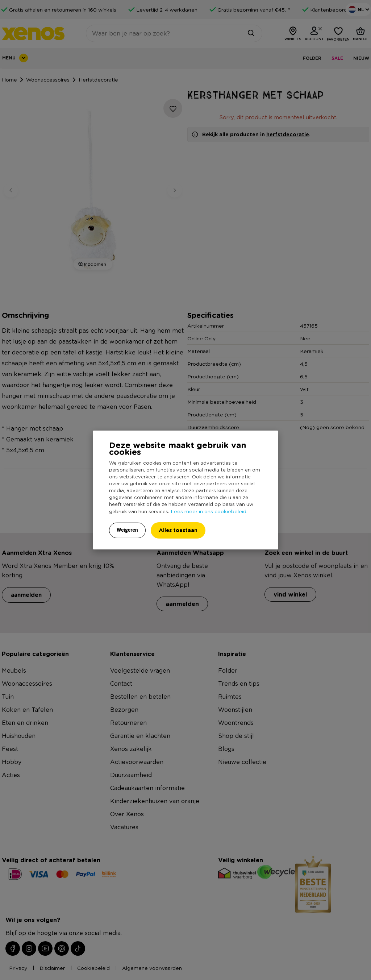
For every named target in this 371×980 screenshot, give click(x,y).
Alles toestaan (178, 530)
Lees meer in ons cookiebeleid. (209, 511)
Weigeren (127, 530)
